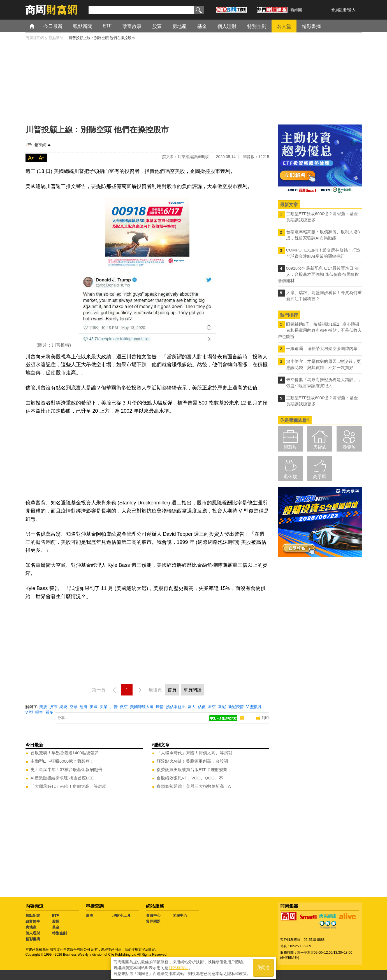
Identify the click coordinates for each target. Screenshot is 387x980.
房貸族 (320, 447)
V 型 (29, 712)
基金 (56, 927)
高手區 (320, 477)
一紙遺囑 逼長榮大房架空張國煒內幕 (322, 348)
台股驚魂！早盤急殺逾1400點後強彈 (65, 753)
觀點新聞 (33, 916)
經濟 (84, 707)
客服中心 (180, 916)
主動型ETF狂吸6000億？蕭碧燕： (62, 761)
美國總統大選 (142, 707)
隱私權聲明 (179, 966)
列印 (265, 718)
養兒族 (349, 447)
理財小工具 (121, 916)
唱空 (39, 712)
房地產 (31, 927)
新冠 (222, 707)
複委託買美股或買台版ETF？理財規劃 (192, 769)
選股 (89, 916)
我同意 (263, 966)
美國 (94, 707)
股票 (56, 921)
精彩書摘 (33, 939)
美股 (43, 707)
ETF (56, 916)
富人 (192, 707)
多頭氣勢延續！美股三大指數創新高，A (194, 786)
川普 (114, 707)
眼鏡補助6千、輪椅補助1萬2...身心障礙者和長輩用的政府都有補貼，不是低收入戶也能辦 (320, 330)
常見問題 (153, 921)
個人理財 (33, 933)
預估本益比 (176, 707)
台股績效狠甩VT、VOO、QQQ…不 (190, 778)
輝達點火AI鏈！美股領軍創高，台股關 (192, 761)
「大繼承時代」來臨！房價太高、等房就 (68, 786)
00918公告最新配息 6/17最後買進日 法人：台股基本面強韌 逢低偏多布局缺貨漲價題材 (318, 274)
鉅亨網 (40, 145)
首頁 (37, 26)
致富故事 (33, 921)
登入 (352, 10)
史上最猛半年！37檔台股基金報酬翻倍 (67, 769)
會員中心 (153, 916)
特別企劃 (59, 933)
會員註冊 (339, 10)
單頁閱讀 (193, 690)
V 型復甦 (254, 707)
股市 (53, 707)
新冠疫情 (236, 707)
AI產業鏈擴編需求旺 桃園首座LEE (62, 778)
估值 (202, 707)
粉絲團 (296, 10)
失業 (104, 707)
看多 (49, 712)
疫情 (160, 707)
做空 (124, 707)
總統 (63, 707)
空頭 (73, 707)
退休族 (290, 477)
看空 (212, 707)
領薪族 (290, 447)
